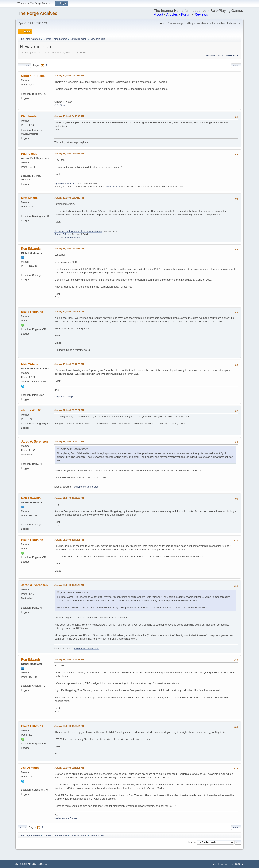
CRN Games (61, 105)
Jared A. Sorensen (34, 442)
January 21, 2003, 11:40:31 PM (69, 540)
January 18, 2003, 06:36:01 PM (69, 312)
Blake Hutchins (32, 312)
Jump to (192, 842)
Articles (172, 14)
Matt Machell (30, 198)
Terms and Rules (226, 864)
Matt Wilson (30, 364)
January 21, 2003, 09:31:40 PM (69, 441)
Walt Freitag (30, 116)
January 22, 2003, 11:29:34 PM (69, 726)
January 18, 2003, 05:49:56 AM (69, 154)
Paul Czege (29, 154)
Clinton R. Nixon (33, 76)
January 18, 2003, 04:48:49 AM (69, 116)
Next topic (233, 55)
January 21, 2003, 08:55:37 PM (69, 410)
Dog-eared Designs (64, 397)
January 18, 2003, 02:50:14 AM (69, 76)
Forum (186, 14)
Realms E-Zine (62, 234)
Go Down (24, 66)
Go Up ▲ (239, 864)
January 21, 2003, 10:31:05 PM (69, 498)
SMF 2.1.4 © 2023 (24, 864)
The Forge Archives (37, 13)
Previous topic (215, 55)
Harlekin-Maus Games (66, 818)
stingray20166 (31, 410)
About (158, 14)
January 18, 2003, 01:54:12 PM (69, 198)
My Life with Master (64, 184)
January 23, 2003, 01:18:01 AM (69, 768)
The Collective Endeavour (67, 238)
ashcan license (112, 187)
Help (214, 864)
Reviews (201, 14)
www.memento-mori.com (87, 487)
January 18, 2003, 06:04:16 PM (69, 249)
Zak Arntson (30, 768)
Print (236, 66)
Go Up (22, 827)
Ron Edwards (31, 249)
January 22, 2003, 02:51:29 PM (69, 659)
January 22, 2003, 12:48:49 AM (69, 585)
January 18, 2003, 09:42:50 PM (69, 364)
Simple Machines (41, 864)
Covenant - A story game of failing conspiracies (78, 231)
